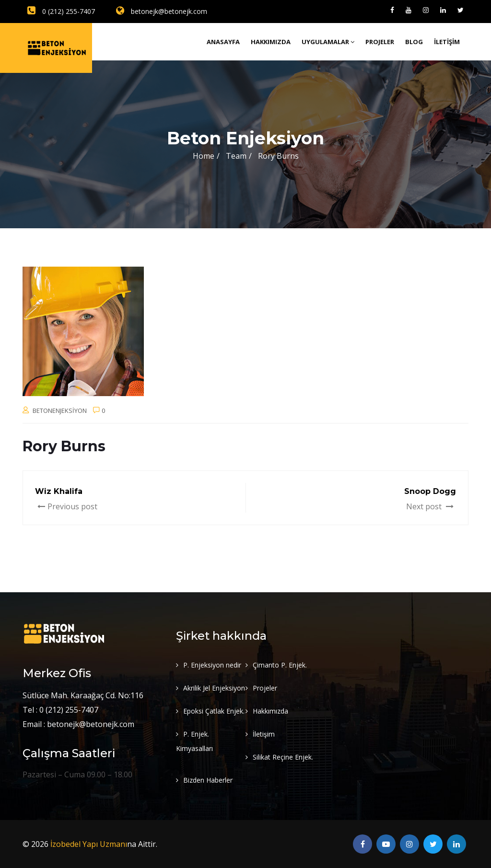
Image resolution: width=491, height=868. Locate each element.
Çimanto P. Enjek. (280, 665)
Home (204, 156)
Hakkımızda (271, 42)
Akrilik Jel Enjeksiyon (214, 688)
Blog (414, 42)
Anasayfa (223, 42)
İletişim (447, 42)
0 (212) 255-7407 (61, 11)
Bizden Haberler (208, 780)
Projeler (380, 42)
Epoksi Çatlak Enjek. (214, 711)
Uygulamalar (328, 42)
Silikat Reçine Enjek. (283, 757)
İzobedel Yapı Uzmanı (89, 844)
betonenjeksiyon (60, 411)
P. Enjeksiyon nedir (212, 665)
